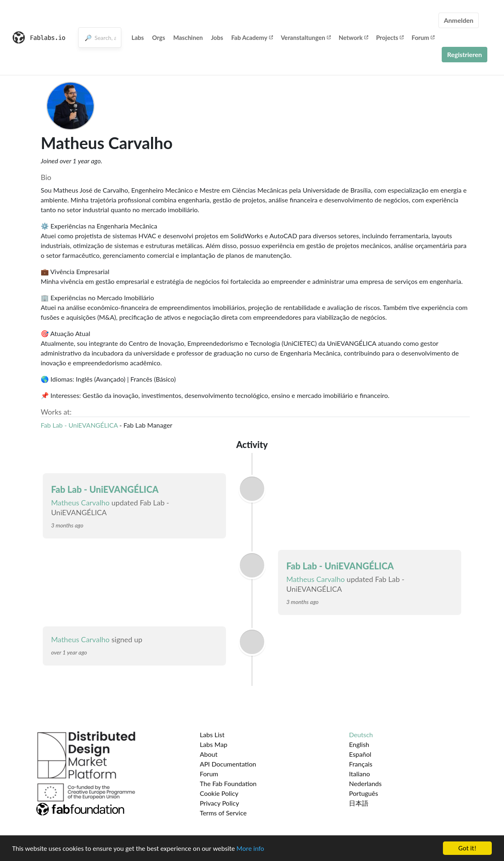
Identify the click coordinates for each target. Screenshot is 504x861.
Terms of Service (223, 813)
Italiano (359, 774)
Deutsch (361, 735)
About (209, 754)
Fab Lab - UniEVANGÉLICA (79, 425)
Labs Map (214, 744)
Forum (423, 37)
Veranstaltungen (306, 37)
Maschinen (188, 37)
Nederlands (365, 783)
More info (250, 849)
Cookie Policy (219, 793)
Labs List (212, 735)
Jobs (217, 37)
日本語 (359, 803)
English (359, 744)
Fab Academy (252, 37)
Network (353, 37)
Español (360, 754)
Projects (390, 37)
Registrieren (465, 54)
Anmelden (459, 20)
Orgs (158, 37)
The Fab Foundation (228, 783)
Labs (138, 37)
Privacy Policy (220, 803)
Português (363, 793)
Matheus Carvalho (80, 503)
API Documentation (228, 764)
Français (360, 764)
